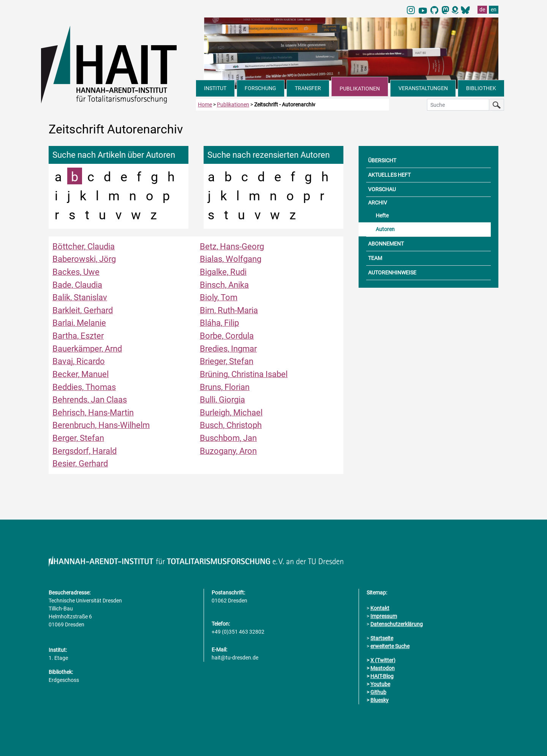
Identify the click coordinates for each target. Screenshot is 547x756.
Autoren (385, 229)
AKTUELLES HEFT (389, 175)
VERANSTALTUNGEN (423, 88)
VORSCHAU (382, 189)
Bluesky (379, 700)
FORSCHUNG (260, 88)
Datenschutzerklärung (397, 624)
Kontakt (380, 608)
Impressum (384, 616)
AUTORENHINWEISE (392, 273)
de (482, 10)
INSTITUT (215, 88)
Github (378, 692)
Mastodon (383, 668)
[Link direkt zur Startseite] (119, 64)
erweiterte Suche (390, 646)
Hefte (382, 216)
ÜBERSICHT (382, 160)
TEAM (375, 258)
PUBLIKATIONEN (360, 89)
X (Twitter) (383, 660)
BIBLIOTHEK (481, 88)
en (494, 10)
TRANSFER (308, 88)
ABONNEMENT (386, 244)
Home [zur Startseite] (205, 105)
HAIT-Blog (382, 676)
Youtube (380, 684)
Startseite (382, 638)
